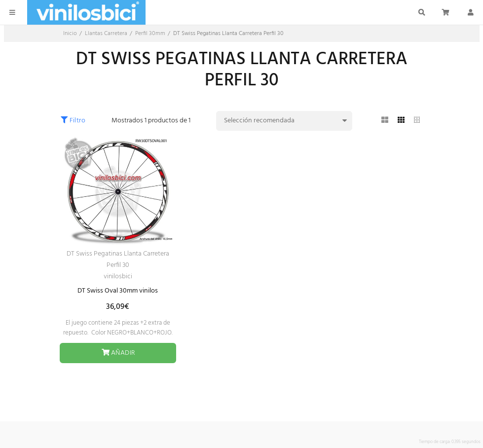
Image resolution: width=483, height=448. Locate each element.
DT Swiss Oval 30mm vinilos (118, 291)
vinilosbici (118, 277)
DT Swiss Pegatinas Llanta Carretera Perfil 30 (118, 260)
